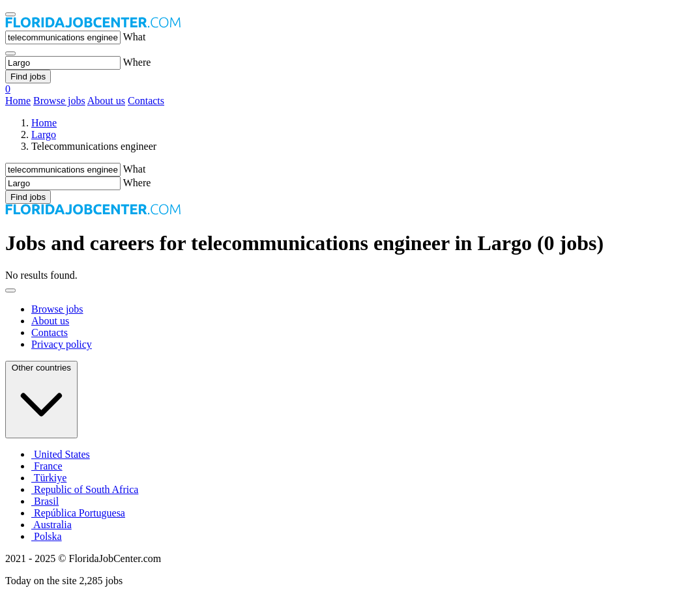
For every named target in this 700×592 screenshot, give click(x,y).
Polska (47, 536)
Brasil (45, 501)
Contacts (146, 101)
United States (61, 454)
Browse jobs (59, 101)
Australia (51, 525)
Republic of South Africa (85, 489)
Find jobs (28, 77)
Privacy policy (62, 344)
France (47, 466)
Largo (44, 134)
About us (106, 101)
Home (18, 101)
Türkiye (49, 478)
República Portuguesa (78, 513)
